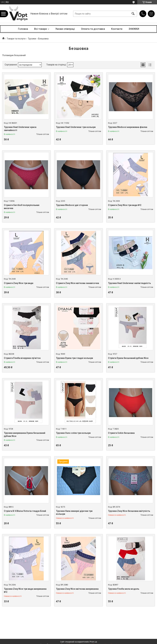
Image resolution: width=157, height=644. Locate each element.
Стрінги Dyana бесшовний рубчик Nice (128, 358)
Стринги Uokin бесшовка (121, 433)
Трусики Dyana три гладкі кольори (74, 358)
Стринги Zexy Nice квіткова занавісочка (77, 283)
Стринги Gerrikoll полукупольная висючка (22, 207)
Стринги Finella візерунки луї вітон (22, 358)
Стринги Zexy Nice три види (19, 283)
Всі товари (40, 29)
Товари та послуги (16, 39)
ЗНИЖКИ (134, 29)
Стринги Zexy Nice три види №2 (125, 205)
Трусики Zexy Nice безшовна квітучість (129, 511)
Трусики (32, 39)
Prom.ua (93, 642)
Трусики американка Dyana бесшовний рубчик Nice (25, 435)
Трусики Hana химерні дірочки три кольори (74, 513)
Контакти (117, 29)
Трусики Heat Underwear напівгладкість (129, 283)
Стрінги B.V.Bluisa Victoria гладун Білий (25, 511)
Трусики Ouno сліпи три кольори (73, 433)
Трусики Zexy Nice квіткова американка (77, 589)
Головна (23, 29)
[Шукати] (133, 14)
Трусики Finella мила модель (124, 589)
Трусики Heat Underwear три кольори (76, 127)
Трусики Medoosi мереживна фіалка (128, 127)
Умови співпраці (65, 29)
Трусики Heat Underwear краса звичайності (20, 129)
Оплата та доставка (93, 29)
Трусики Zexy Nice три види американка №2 (25, 590)
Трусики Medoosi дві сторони (72, 205)
